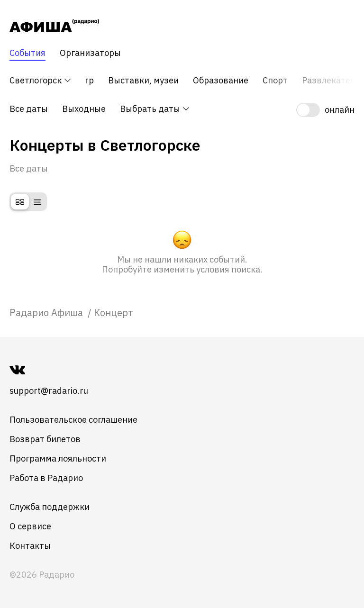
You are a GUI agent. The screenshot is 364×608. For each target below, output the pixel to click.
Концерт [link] (114, 313)
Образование (221, 81)
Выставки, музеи (143, 81)
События (27, 53)
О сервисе (30, 526)
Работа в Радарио (46, 478)
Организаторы (90, 53)
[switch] (325, 110)
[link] (47, 313)
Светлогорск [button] (41, 80)
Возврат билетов (45, 439)
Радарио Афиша (47, 313)
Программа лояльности (58, 458)
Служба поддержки (50, 507)
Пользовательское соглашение (73, 420)
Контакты (30, 546)
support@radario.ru (49, 391)
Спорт (275, 81)
